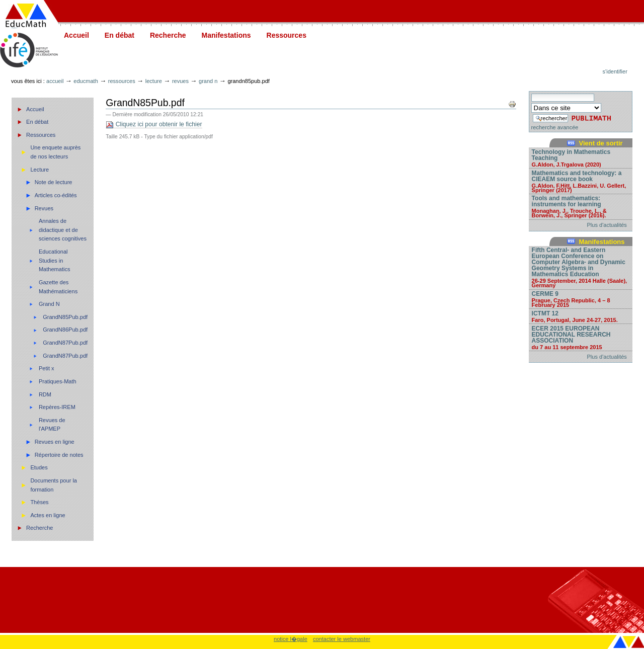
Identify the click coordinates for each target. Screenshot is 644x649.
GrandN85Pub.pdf (65, 317)
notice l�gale (291, 639)
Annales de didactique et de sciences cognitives (63, 230)
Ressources (287, 35)
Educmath (86, 81)
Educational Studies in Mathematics (55, 260)
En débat (119, 35)
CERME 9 (581, 299)
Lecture (154, 81)
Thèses (39, 502)
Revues (180, 81)
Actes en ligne (48, 515)
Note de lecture (54, 182)
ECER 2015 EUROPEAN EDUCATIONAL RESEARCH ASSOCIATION (581, 337)
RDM (45, 394)
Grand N (208, 81)
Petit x (47, 368)
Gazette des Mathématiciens (58, 287)
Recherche (168, 35)
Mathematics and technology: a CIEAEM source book (581, 181)
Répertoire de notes (59, 455)
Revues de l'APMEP (52, 425)
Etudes (39, 467)
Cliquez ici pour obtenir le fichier (154, 125)
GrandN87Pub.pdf (65, 343)
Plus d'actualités (607, 225)
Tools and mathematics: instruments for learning (581, 206)
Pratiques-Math (58, 381)
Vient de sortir (600, 143)
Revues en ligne (55, 442)
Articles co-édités (56, 195)
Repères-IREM (57, 407)
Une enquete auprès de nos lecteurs (55, 152)
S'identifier (615, 71)
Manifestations (226, 35)
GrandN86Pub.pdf (65, 330)
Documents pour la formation (54, 485)
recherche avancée (555, 127)
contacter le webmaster (342, 639)
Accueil (76, 35)
